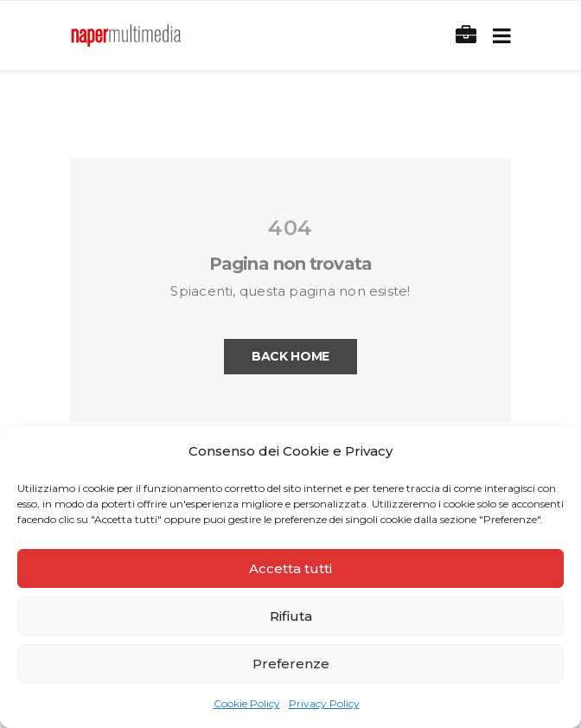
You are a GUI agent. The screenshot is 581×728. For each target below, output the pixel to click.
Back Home (290, 356)
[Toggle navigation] (498, 36)
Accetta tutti (290, 568)
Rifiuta (291, 616)
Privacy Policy (324, 703)
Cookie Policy (247, 703)
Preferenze (291, 664)
